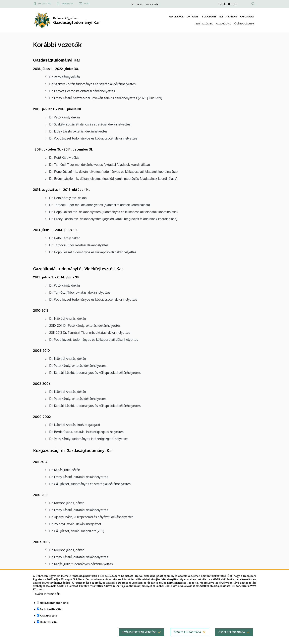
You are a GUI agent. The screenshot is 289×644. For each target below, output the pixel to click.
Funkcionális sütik (51, 609)
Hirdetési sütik (49, 622)
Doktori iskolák (152, 4)
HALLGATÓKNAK (223, 24)
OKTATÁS (193, 17)
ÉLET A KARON (228, 17)
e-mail (86, 4)
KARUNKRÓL (176, 17)
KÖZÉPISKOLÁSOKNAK (244, 24)
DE (132, 4)
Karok (139, 4)
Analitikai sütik (49, 616)
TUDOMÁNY (209, 17)
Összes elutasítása (187, 632)
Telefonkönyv (67, 4)
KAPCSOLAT (247, 17)
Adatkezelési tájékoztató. (215, 586)
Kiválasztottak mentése (139, 632)
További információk (46, 594)
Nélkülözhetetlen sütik (54, 603)
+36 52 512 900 (44, 4)
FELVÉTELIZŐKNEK (204, 24)
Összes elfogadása (232, 632)
